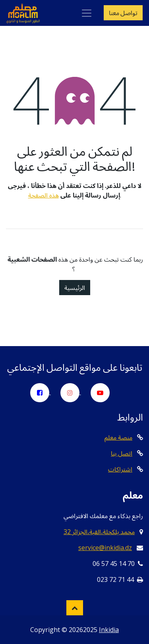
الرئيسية (75, 288)
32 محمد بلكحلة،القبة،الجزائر (99, 532)
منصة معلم (118, 437)
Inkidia (109, 630)
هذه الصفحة (44, 195)
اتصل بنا (122, 453)
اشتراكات (120, 469)
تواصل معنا (123, 13)
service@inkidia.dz (105, 548)
